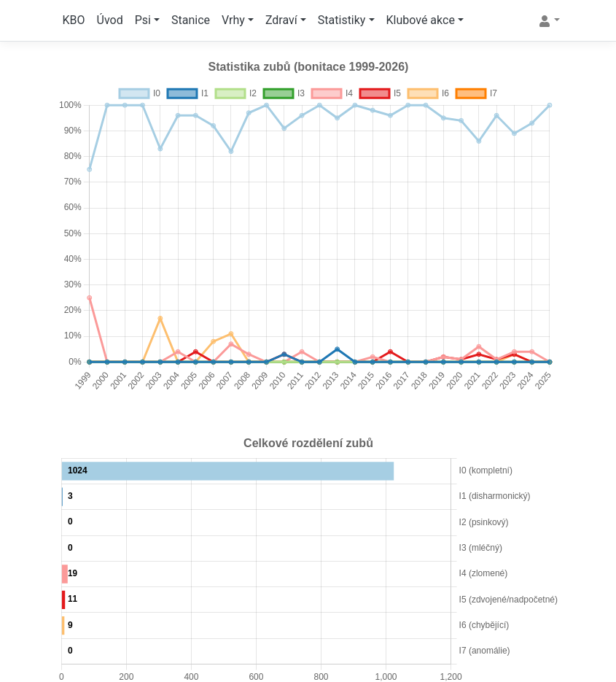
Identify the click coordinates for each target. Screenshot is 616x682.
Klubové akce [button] (421, 20)
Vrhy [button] (233, 20)
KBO (74, 20)
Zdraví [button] (281, 20)
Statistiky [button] (342, 20)
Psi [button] (143, 20)
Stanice (191, 20)
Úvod (110, 20)
